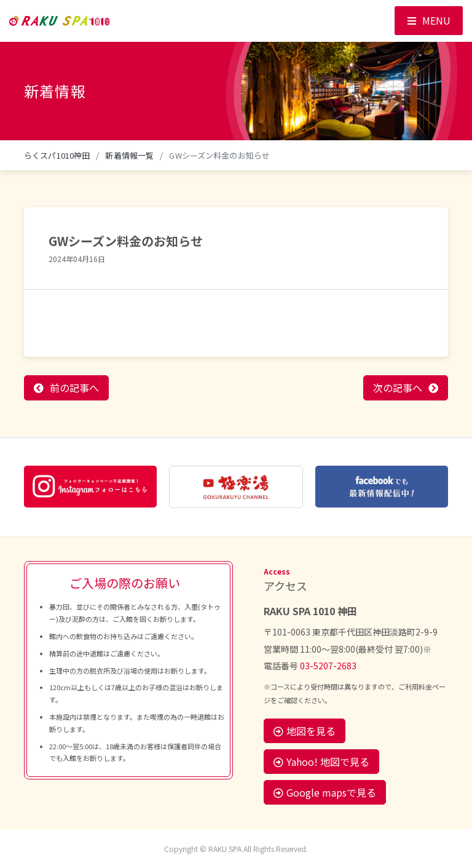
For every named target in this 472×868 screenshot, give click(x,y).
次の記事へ (398, 388)
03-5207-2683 (328, 666)
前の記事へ (74, 388)
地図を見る (305, 731)
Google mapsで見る (325, 792)
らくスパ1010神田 (57, 155)
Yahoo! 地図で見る (321, 762)
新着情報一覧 (129, 155)
